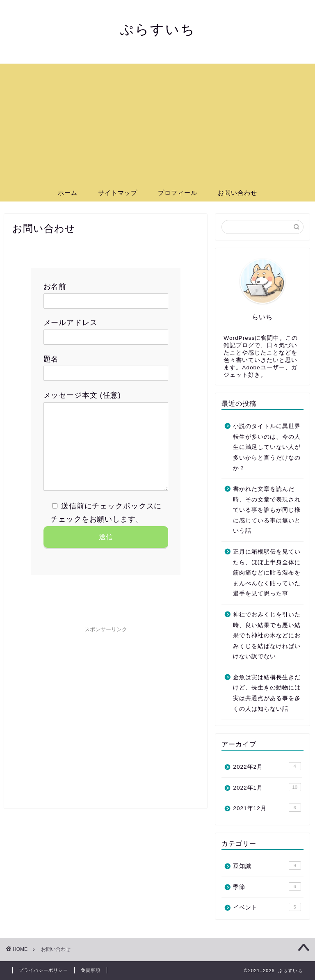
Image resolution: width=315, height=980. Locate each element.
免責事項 (91, 970)
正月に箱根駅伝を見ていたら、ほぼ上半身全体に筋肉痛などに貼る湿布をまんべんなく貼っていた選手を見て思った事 (267, 573)
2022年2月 (267, 766)
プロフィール (178, 193)
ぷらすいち (158, 29)
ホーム (68, 193)
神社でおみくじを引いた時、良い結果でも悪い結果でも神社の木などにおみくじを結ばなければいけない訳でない (267, 635)
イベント (267, 907)
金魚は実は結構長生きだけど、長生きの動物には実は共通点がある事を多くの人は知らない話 (267, 693)
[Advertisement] (157, 121)
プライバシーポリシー (43, 970)
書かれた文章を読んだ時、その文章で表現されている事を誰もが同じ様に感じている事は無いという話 (267, 510)
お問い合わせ (237, 193)
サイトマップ (118, 193)
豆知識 (267, 866)
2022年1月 (267, 787)
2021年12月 (267, 808)
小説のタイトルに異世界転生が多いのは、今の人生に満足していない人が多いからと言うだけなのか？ (267, 447)
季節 (267, 886)
